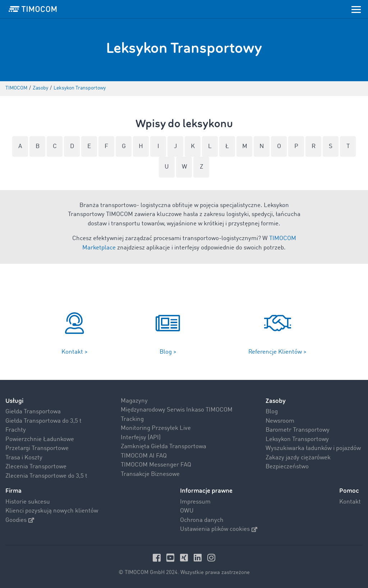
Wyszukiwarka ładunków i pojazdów (313, 448)
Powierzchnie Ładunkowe (40, 439)
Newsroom (280, 421)
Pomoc (349, 491)
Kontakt (350, 502)
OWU (187, 511)
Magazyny (134, 401)
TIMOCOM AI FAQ (144, 456)
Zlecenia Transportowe (36, 467)
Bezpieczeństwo (287, 467)
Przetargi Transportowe (37, 448)
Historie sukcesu (28, 502)
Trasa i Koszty (24, 458)
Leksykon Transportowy (297, 439)
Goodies (20, 520)
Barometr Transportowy (298, 430)
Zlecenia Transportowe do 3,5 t (46, 476)
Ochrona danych (202, 520)
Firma (13, 491)
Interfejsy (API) (141, 438)
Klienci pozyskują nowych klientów (52, 511)
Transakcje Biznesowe (150, 474)
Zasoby (276, 401)
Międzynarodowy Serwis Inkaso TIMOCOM (177, 410)
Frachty (16, 430)
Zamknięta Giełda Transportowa (164, 447)
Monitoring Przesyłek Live (156, 428)
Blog (272, 412)
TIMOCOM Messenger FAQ (156, 465)
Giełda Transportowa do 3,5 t (43, 421)
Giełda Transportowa (33, 412)
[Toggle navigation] (356, 9)
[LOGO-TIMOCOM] (33, 9)
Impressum (195, 502)
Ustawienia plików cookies (219, 529)
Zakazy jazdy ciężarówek (298, 458)
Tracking (132, 419)
